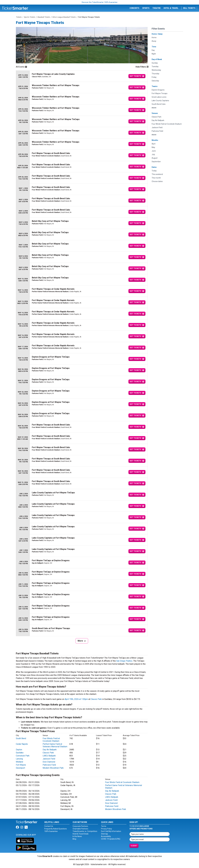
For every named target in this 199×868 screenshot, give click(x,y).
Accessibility (106, 836)
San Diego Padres (124, 661)
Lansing (19, 759)
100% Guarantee (51, 831)
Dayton (19, 750)
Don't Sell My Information (111, 831)
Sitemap (104, 834)
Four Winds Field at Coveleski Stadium (51, 740)
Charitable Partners (80, 829)
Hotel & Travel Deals (81, 834)
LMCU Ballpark (49, 756)
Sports (146, 8)
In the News (77, 836)
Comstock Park (23, 756)
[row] (82, 76)
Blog (74, 839)
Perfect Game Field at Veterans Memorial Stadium (55, 745)
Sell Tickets (189, 8)
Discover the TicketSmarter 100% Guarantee (100, 2)
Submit (134, 846)
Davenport (20, 768)
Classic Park (96, 699)
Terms (104, 826)
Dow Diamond (49, 762)
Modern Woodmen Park (53, 768)
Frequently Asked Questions (56, 829)
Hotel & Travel (171, 8)
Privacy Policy (106, 829)
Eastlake (20, 753)
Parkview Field (49, 765)
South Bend (21, 738)
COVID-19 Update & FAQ (111, 839)
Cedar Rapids (22, 744)
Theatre (156, 8)
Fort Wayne (21, 765)
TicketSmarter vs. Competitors (85, 831)
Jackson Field (49, 759)
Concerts (134, 8)
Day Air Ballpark (50, 750)
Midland (19, 762)
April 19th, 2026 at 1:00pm (76, 699)
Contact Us (49, 826)
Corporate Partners (80, 826)
